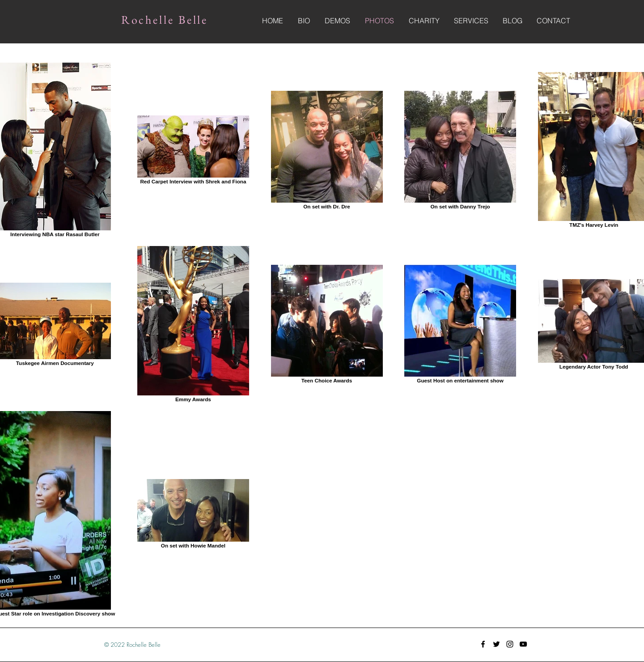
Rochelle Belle (165, 20)
